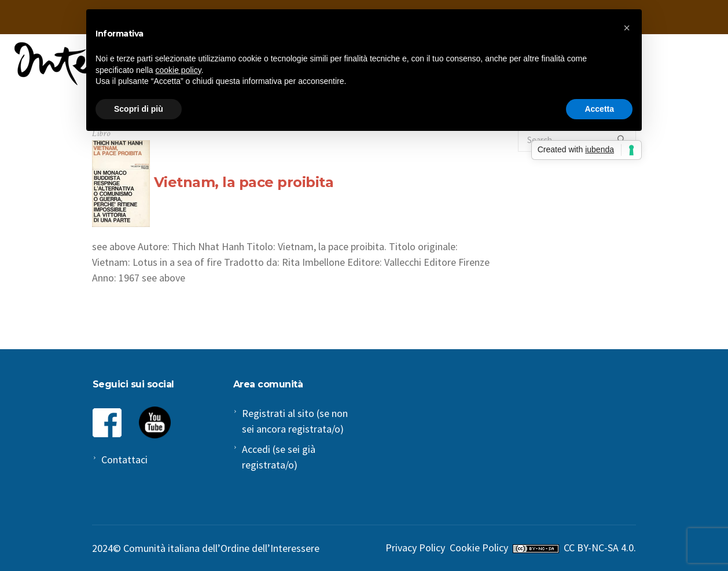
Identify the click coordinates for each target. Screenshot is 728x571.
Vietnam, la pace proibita (244, 182)
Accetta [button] (599, 109)
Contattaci (124, 460)
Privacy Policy (415, 548)
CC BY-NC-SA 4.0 (599, 548)
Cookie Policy (479, 548)
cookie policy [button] (179, 70)
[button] (627, 28)
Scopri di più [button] (139, 109)
